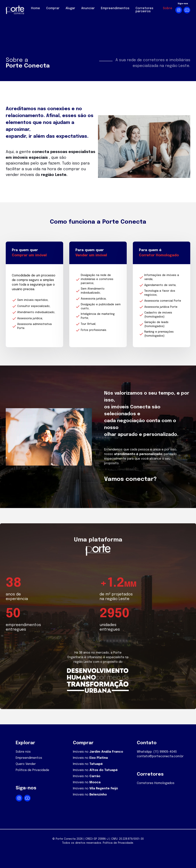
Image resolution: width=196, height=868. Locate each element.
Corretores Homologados (156, 783)
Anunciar (88, 8)
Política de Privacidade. (118, 843)
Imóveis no (98, 752)
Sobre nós (23, 752)
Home (36, 8)
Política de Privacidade (32, 770)
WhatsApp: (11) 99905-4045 (157, 752)
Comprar (53, 8)
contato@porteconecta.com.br (160, 756)
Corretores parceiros (144, 10)
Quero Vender (26, 764)
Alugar (70, 8)
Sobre (168, 8)
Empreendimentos (115, 8)
